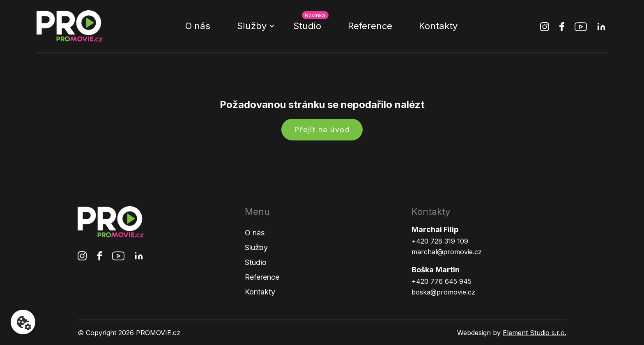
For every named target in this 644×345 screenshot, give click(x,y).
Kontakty (438, 26)
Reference (370, 26)
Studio (307, 26)
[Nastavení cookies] (23, 322)
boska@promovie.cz (443, 292)
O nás (198, 26)
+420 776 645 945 (442, 281)
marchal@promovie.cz (447, 252)
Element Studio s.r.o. (535, 333)
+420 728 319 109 (440, 241)
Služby (252, 26)
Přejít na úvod (322, 130)
